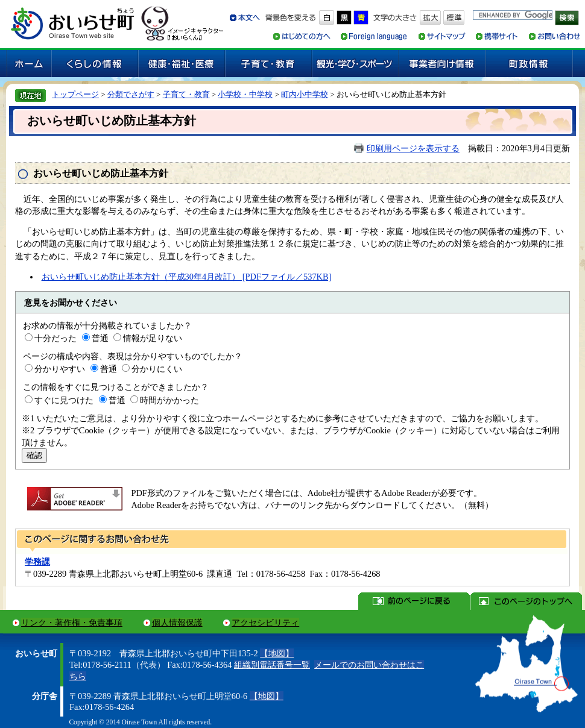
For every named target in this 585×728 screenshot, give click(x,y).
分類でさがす (131, 94)
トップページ (75, 94)
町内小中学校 (305, 94)
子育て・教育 (186, 94)
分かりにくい (157, 369)
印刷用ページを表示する (413, 148)
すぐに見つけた (64, 400)
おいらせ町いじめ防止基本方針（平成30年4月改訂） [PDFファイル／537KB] (187, 277)
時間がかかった (169, 400)
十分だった (55, 338)
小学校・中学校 (245, 94)
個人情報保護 (177, 623)
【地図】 (277, 653)
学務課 (37, 562)
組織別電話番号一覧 (272, 665)
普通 (100, 338)
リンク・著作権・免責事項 (72, 623)
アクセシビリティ (265, 623)
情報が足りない (153, 338)
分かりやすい (60, 369)
